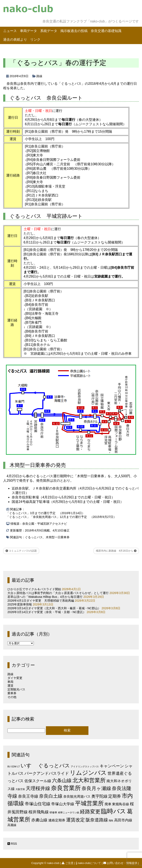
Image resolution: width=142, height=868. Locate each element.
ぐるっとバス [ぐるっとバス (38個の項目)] (54, 766)
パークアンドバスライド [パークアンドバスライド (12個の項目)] (47, 773)
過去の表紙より (15, 40)
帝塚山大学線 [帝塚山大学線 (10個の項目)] (63, 804)
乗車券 (12, 693)
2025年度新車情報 (20, 604)
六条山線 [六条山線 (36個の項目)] (62, 780)
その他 (12, 697)
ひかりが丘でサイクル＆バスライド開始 (34, 589)
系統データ (49, 31)
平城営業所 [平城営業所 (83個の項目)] (89, 803)
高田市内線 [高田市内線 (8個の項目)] (123, 820)
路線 (39, 76)
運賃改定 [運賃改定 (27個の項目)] (75, 820)
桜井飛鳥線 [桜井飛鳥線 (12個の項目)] (39, 812)
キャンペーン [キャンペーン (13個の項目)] (112, 766)
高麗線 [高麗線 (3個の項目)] (12, 825)
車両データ (28, 31)
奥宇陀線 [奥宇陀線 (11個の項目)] (99, 796)
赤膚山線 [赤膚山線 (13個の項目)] (39, 820)
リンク (35, 40)
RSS (12, 844)
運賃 (10, 686)
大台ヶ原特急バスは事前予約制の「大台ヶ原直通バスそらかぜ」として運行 (58, 593)
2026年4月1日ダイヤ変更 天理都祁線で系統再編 (41, 601)
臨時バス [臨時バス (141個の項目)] (114, 811)
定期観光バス (16, 689)
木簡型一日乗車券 (58, 537)
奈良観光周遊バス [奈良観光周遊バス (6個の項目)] (77, 796)
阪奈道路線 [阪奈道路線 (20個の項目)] (97, 820)
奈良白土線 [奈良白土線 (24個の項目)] (51, 796)
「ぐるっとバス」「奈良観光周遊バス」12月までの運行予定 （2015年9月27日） (61, 517)
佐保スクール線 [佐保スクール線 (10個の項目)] (38, 781)
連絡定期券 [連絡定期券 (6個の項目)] (57, 820)
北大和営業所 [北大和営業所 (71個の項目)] (89, 780)
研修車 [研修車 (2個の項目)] (53, 812)
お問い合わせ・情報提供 (121, 863)
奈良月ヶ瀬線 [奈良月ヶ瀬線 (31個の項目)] (96, 788)
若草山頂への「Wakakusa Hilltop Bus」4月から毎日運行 (45, 597)
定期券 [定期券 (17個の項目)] (115, 796)
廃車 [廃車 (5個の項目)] (108, 804)
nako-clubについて (89, 863)
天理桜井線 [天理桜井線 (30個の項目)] (38, 788)
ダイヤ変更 (15, 678)
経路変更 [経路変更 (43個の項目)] (90, 812)
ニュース (10, 31)
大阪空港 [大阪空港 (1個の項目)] (20, 789)
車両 (10, 682)
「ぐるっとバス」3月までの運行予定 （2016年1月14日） (45, 513)
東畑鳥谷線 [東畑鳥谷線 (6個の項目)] (121, 804)
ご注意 (68, 863)
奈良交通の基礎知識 (106, 31)
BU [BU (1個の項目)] (9, 766)
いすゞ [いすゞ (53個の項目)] (29, 765)
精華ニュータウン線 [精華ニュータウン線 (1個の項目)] (69, 812)
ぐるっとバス (34, 537)
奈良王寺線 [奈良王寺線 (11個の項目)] (28, 796)
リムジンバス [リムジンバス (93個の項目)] (88, 773)
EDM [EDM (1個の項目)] (14, 766)
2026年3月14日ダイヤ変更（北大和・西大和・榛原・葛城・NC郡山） (54, 608)
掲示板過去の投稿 (74, 31)
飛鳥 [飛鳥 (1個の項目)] (111, 821)
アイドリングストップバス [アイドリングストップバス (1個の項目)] (85, 766)
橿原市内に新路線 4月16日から (116, 551)
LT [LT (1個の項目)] (18, 766)
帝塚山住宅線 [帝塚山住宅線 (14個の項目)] (38, 804)
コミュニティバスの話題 (21, 551)
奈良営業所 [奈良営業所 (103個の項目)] (66, 788)
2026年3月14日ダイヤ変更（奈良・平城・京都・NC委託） (47, 612)
